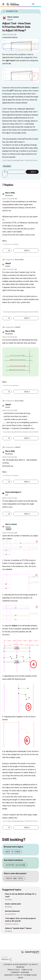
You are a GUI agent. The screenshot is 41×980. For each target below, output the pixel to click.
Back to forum (13, 852)
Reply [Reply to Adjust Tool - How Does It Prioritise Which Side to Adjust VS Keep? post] (33, 172)
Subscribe (17, 172)
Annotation (7, 166)
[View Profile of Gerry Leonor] (13, 17)
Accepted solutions (16, 865)
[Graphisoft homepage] (30, 952)
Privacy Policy (14, 970)
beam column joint (13, 904)
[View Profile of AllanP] (8, 263)
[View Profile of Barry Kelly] (10, 193)
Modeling (8, 899)
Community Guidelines (20, 972)
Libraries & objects (12, 924)
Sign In (38, 4)
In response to (14, 260)
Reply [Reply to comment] (27, 251)
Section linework (12, 911)
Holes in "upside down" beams (18, 928)
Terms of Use (27, 970)
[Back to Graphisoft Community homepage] (13, 4)
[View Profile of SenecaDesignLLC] (13, 492)
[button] (20, 45)
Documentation (10, 914)
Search (26, 4)
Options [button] (38, 11)
